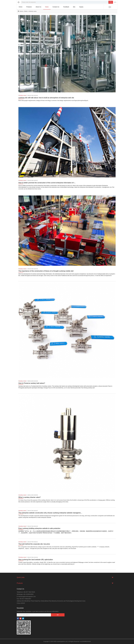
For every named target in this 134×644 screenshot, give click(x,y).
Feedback (66, 7)
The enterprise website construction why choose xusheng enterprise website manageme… (50, 513)
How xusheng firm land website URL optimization (36, 560)
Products (29, 7)
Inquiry (81, 7)
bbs (74, 7)
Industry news (33, 11)
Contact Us (56, 7)
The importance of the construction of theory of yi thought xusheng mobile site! (46, 271)
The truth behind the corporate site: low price (34, 544)
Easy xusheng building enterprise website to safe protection (39, 528)
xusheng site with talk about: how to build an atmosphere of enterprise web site (46, 98)
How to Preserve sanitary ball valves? (32, 383)
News (47, 7)
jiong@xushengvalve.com (28, 596)
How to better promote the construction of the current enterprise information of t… (47, 183)
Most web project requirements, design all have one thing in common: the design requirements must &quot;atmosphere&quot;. (53, 100)
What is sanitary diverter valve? (29, 497)
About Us (38, 7)
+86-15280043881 (28, 594)
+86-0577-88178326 (29, 592)
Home (21, 7)
